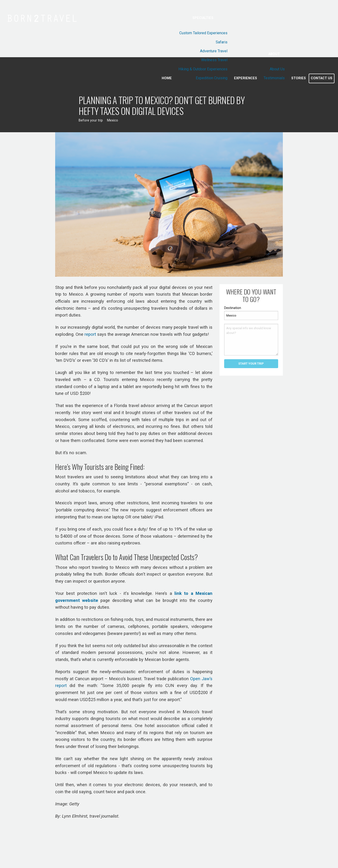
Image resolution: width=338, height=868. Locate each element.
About (274, 54)
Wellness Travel (214, 60)
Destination (233, 308)
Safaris (222, 42)
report (90, 334)
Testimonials (274, 78)
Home (167, 78)
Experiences (246, 78)
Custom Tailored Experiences (203, 33)
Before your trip (91, 120)
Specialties (203, 18)
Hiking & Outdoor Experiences (203, 69)
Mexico (113, 120)
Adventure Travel (214, 51)
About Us (277, 69)
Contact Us (322, 78)
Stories (299, 78)
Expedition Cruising (212, 78)
